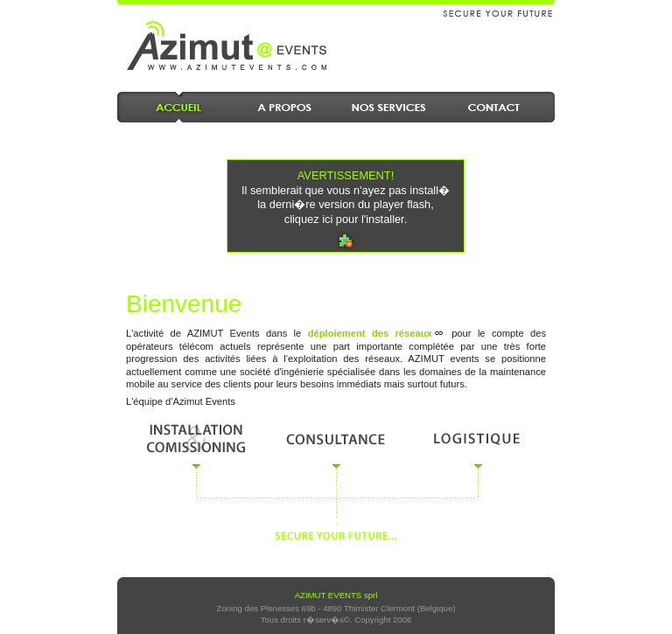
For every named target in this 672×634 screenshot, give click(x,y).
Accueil (178, 107)
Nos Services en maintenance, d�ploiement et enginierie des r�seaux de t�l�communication (388, 107)
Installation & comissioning (196, 438)
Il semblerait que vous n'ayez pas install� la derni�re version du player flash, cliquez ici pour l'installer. (346, 197)
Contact (493, 107)
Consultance (336, 438)
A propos (283, 107)
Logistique (476, 438)
